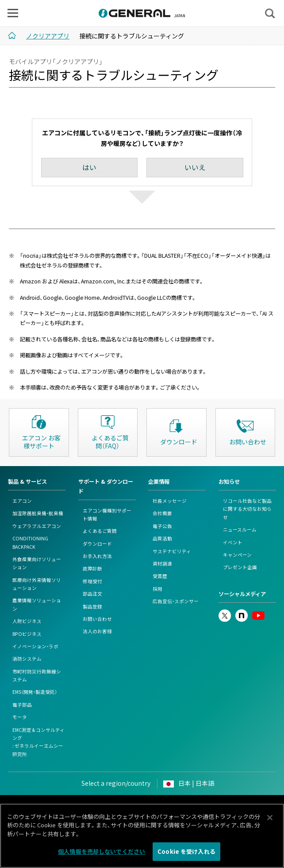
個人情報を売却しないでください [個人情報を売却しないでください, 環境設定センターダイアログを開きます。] (102, 855)
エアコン (22, 501)
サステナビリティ (172, 551)
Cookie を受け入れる (186, 855)
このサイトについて (57, 806)
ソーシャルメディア (242, 594)
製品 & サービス (27, 482)
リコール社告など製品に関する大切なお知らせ (247, 509)
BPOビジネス (27, 634)
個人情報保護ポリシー (113, 806)
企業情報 (159, 482)
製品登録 (92, 606)
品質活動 (162, 538)
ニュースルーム (240, 530)
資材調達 (162, 564)
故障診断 (92, 568)
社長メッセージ (170, 501)
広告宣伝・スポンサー (176, 601)
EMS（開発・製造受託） (35, 692)
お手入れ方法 (97, 556)
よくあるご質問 (100, 531)
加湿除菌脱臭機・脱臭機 (38, 513)
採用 (157, 589)
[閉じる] (270, 821)
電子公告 (162, 526)
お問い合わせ (97, 619)
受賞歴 (160, 576)
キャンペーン (237, 555)
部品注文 (92, 594)
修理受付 (92, 581)
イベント (233, 542)
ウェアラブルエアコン (37, 526)
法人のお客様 (97, 631)
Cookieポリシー (164, 806)
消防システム (27, 659)
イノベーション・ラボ (35, 646)
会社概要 (162, 513)
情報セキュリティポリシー (220, 806)
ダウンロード (97, 544)
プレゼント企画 (240, 567)
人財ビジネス (27, 621)
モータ (20, 717)
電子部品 (22, 705)
